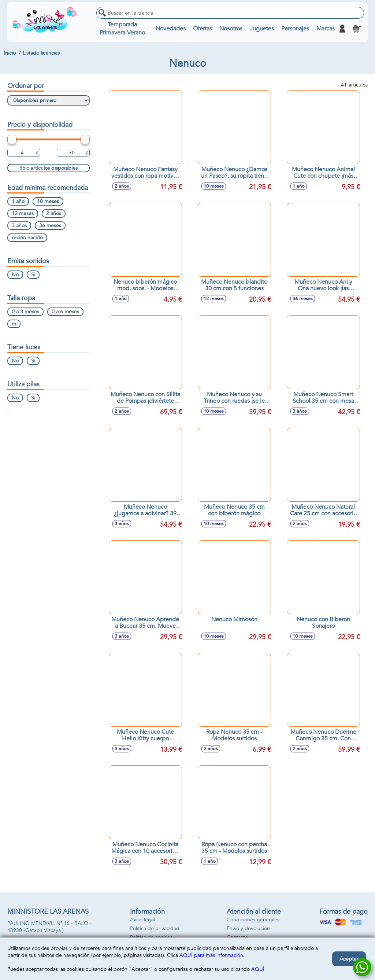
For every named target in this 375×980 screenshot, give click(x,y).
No (15, 275)
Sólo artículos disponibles (49, 168)
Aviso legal (142, 920)
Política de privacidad (155, 929)
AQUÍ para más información (211, 955)
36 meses (50, 226)
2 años (54, 213)
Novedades (171, 29)
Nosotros (231, 29)
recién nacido (27, 238)
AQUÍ (258, 969)
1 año (18, 201)
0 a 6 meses (65, 312)
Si (33, 275)
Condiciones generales (253, 920)
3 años (19, 226)
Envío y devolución (248, 929)
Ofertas (203, 29)
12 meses (23, 213)
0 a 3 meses (25, 312)
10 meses (48, 201)
